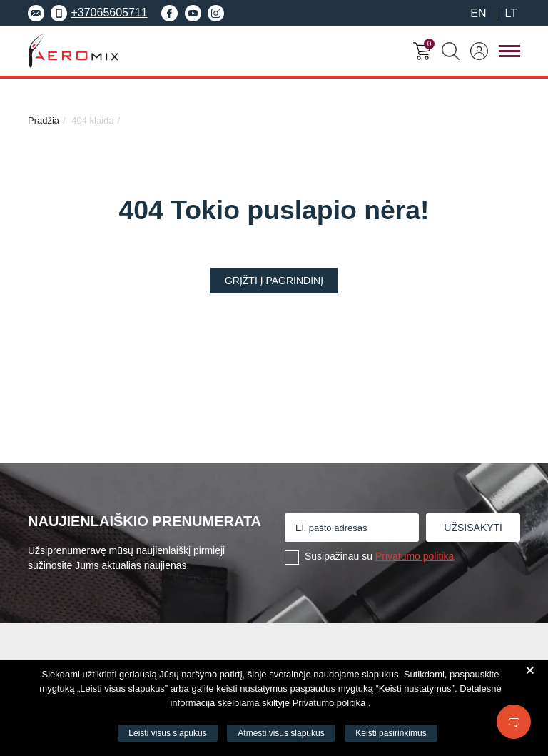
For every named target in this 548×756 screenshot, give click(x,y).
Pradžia (44, 120)
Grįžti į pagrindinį (274, 281)
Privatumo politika (415, 556)
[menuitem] (478, 13)
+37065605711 (99, 13)
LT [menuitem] (511, 14)
